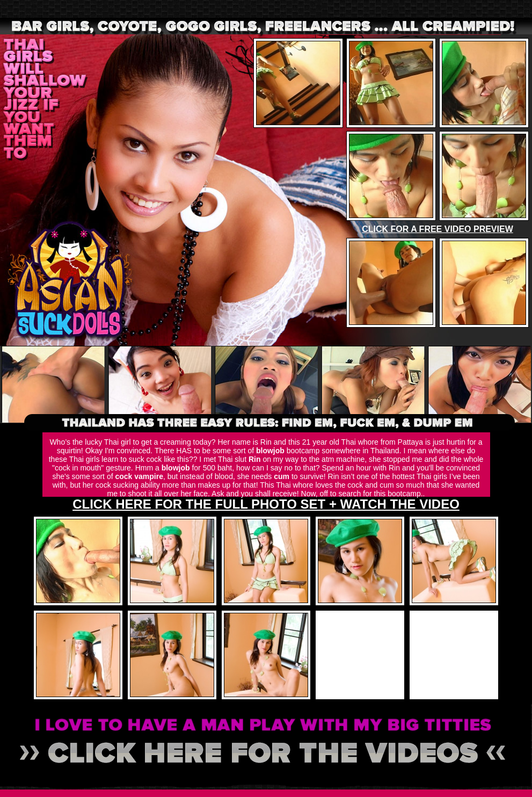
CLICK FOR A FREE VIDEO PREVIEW (438, 229)
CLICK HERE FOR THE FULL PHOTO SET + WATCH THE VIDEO (266, 504)
